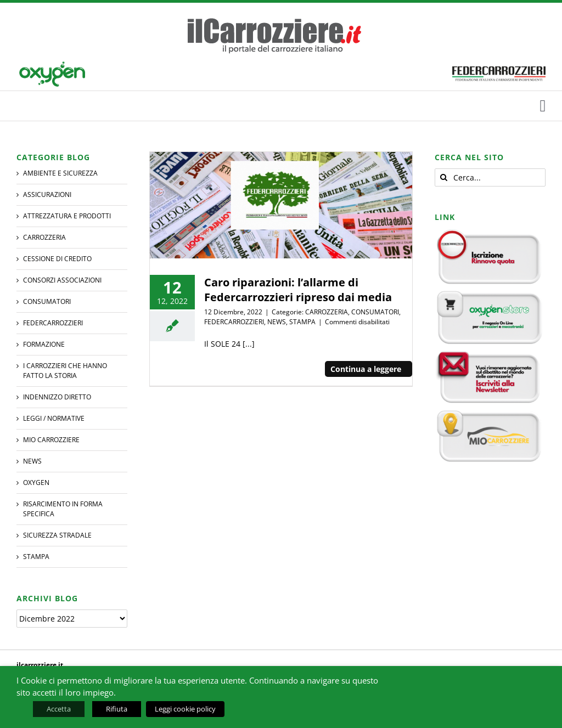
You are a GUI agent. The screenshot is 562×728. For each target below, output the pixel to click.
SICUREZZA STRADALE (57, 535)
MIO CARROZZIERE (51, 440)
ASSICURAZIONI (47, 194)
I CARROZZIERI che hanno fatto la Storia (65, 371)
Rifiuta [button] (117, 709)
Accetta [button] (59, 709)
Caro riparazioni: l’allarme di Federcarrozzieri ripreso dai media (298, 290)
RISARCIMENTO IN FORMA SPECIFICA (63, 509)
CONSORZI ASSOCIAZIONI (62, 280)
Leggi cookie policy (185, 709)
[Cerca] (444, 177)
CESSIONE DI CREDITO (57, 259)
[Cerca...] (490, 177)
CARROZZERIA (327, 312)
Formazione (44, 344)
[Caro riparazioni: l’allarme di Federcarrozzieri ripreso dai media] (281, 205)
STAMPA (302, 322)
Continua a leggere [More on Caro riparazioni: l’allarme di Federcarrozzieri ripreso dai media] (366, 369)
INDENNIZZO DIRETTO (57, 397)
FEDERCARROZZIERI (234, 322)
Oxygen (36, 482)
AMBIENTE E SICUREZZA (60, 173)
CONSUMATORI (375, 312)
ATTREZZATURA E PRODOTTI (67, 216)
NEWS (277, 322)
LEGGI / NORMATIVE (54, 418)
